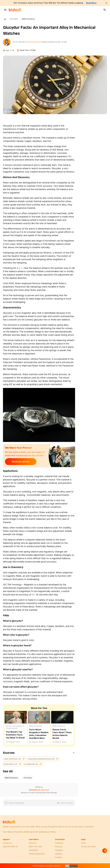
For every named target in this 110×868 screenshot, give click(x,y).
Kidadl (5, 19)
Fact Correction (67, 803)
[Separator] (105, 851)
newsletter (34, 850)
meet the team (35, 847)
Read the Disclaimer (17, 803)
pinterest (59, 847)
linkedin (58, 854)
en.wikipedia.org (31, 764)
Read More (92, 3)
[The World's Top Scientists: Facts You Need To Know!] (16, 717)
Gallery (12, 111)
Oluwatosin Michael (32, 42)
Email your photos (20, 462)
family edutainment (37, 854)
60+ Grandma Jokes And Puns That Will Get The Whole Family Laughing (48, 3)
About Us (33, 843)
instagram (59, 850)
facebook (59, 843)
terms (83, 843)
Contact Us (8, 843)
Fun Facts (14, 19)
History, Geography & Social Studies (15, 727)
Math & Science (36, 726)
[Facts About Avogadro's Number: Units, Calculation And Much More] (39, 717)
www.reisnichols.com (13, 759)
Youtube (58, 857)
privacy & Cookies (88, 847)
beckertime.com (11, 764)
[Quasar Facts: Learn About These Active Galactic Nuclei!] (62, 717)
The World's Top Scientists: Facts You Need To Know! (15, 735)
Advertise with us (10, 847)
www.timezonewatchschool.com (41, 759)
